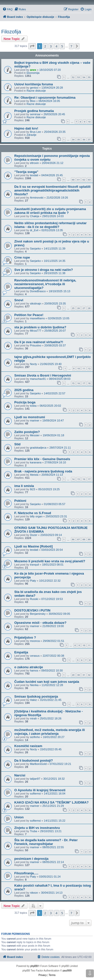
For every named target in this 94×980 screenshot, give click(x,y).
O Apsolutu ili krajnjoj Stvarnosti (40, 790)
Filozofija (11, 32)
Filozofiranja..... (26, 873)
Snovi (19, 300)
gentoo (34, 88)
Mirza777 (35, 331)
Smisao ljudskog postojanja (36, 696)
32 (89, 675)
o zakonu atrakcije (29, 667)
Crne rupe (22, 257)
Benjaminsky (38, 614)
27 (84, 308)
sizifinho (35, 737)
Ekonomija (33, 73)
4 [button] (57, 46)
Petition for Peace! (29, 315)
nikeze (34, 893)
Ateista (34, 475)
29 (73, 675)
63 (89, 180)
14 (73, 479)
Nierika (34, 685)
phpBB (34, 966)
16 (78, 383)
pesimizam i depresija (31, 859)
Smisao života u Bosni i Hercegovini (43, 375)
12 (89, 368)
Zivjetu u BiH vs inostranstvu (37, 828)
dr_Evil (34, 230)
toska (33, 406)
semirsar (35, 114)
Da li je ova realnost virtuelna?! (39, 342)
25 (73, 308)
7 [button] (71, 46)
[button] (32, 46)
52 (73, 77)
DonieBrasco (38, 291)
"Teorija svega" (26, 172)
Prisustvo (35, 345)
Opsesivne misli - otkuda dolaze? (40, 623)
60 (73, 180)
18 (89, 383)
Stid (17, 444)
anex (33, 70)
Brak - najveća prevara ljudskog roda (43, 471)
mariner (34, 420)
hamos (34, 670)
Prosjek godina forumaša (34, 111)
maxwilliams (37, 318)
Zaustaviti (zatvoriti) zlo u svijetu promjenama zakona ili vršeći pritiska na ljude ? (50, 211)
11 (84, 368)
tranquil (34, 565)
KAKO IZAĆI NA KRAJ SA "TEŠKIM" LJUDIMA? (52, 802)
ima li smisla (24, 486)
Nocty (33, 364)
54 (84, 77)
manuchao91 (38, 379)
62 (84, 180)
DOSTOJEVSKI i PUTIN (32, 610)
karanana (36, 462)
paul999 (67, 971)
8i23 (32, 489)
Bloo (33, 101)
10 (89, 122)
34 (73, 139)
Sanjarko (35, 249)
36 (84, 139)
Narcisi (20, 775)
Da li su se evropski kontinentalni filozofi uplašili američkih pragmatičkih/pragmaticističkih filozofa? (52, 190)
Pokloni (20, 501)
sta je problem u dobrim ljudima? (40, 327)
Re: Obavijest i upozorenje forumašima (45, 98)
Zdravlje (31, 135)
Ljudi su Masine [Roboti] (33, 546)
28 (89, 308)
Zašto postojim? (27, 432)
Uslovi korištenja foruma (34, 84)
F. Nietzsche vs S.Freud (33, 513)
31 (84, 675)
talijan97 (35, 779)
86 (73, 539)
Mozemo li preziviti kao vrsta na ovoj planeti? (50, 561)
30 (78, 675)
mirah (33, 718)
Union (19, 817)
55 (89, 77)
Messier (35, 435)
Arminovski (37, 198)
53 (78, 77)
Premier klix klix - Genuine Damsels (42, 459)
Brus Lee (35, 132)
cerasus (35, 656)
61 (78, 180)
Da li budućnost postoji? (34, 760)
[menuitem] (8, 9)
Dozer (33, 535)
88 (84, 539)
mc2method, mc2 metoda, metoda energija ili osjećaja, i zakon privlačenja (50, 732)
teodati (34, 175)
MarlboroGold (38, 764)
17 (84, 383)
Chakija (34, 216)
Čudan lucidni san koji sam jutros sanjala (47, 682)
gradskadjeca (38, 448)
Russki (34, 599)
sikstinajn (35, 303)
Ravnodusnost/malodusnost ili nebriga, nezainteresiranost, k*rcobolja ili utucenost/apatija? (45, 284)
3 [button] (51, 46)
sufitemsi (35, 793)
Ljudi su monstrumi (30, 417)
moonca (35, 641)
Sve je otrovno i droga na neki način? (44, 270)
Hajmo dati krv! (26, 128)
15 (73, 383)
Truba (33, 831)
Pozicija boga (25, 402)
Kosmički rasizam (28, 746)
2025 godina (24, 390)
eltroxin (34, 163)
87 (78, 539)
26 (78, 308)
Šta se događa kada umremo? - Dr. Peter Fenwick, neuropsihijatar (46, 842)
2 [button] (45, 46)
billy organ (36, 516)
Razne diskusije (36, 91)
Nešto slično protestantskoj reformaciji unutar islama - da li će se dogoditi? (51, 225)
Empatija (21, 652)
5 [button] (62, 46)
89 (89, 539)
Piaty (33, 581)
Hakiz (33, 700)
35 (78, 139)
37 (89, 139)
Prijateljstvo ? (25, 637)
